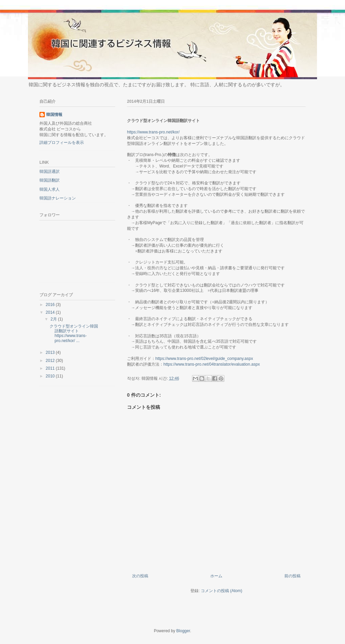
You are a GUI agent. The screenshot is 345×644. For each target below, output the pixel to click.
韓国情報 (54, 115)
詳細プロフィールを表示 (62, 143)
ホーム (216, 576)
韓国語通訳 (50, 172)
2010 (51, 376)
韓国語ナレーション (58, 198)
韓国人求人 (50, 189)
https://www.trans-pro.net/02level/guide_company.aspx (204, 359)
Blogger (183, 631)
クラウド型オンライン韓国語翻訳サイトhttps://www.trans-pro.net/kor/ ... (74, 333)
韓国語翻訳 (50, 180)
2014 (51, 312)
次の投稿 (140, 576)
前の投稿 (292, 576)
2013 (51, 352)
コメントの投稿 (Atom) (222, 591)
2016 (51, 305)
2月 (54, 319)
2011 (51, 368)
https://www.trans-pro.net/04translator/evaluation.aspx (212, 364)
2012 (51, 361)
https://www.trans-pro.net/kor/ (153, 132)
